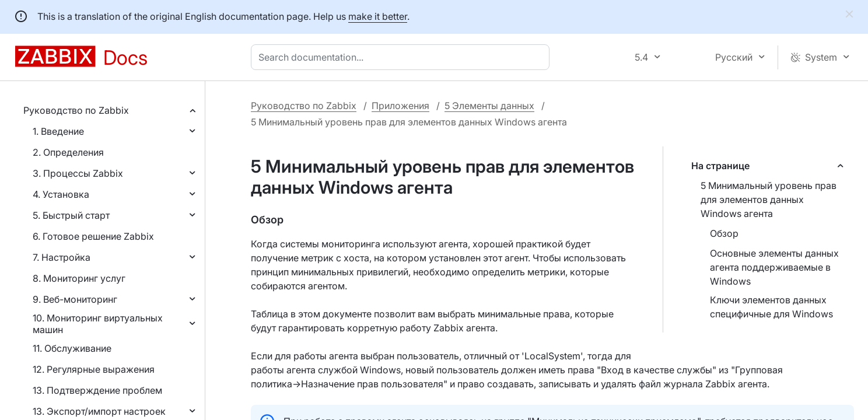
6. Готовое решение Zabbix (93, 236)
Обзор (724, 233)
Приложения (400, 106)
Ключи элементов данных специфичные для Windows (771, 307)
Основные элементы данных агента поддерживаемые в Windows (774, 267)
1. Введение (58, 131)
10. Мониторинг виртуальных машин (98, 324)
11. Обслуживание (72, 348)
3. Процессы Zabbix (78, 173)
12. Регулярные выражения (94, 369)
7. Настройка (62, 257)
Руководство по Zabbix (76, 110)
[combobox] (402, 57)
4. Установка (61, 194)
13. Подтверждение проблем (97, 390)
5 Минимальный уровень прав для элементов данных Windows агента (769, 199)
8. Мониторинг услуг (79, 278)
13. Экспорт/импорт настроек (99, 411)
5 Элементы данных (489, 106)
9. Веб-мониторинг (75, 299)
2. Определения (68, 152)
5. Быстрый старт (71, 215)
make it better (378, 16)
